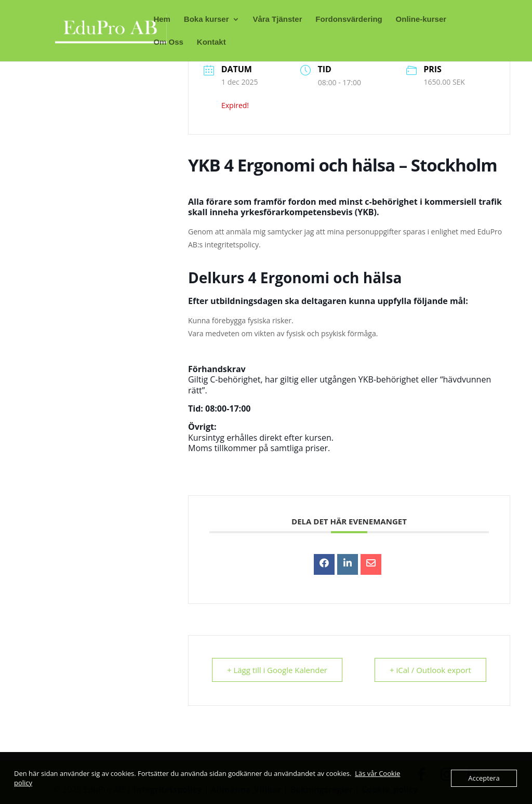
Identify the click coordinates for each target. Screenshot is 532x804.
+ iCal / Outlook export (430, 670)
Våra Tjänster (277, 19)
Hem (162, 19)
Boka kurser (207, 19)
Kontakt (211, 42)
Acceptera (484, 778)
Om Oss (168, 42)
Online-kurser (421, 19)
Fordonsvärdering (349, 19)
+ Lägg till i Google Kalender (277, 670)
